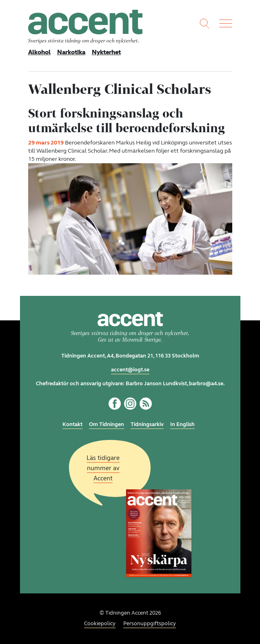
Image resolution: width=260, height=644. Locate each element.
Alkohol (39, 52)
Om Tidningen (107, 424)
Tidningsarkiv (147, 424)
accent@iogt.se (130, 370)
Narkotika (71, 52)
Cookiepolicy (100, 624)
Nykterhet (106, 52)
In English (182, 424)
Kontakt (72, 424)
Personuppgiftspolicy (150, 624)
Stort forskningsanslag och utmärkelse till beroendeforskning (127, 120)
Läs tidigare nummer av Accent (103, 468)
